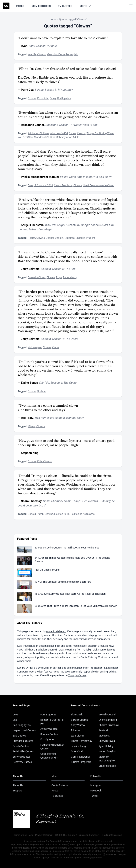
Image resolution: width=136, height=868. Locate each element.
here (29, 661)
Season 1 (42, 46)
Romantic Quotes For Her (52, 722)
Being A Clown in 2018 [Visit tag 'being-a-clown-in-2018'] (40, 185)
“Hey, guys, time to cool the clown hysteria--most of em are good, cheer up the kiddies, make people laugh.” (67, 443)
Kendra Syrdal (25, 668)
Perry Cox (27, 90)
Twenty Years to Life (85, 125)
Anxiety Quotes (49, 729)
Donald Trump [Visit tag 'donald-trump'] (36, 514)
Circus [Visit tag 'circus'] (72, 133)
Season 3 (51, 90)
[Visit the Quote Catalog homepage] (6, 6)
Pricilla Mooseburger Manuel (40, 177)
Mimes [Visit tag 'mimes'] (32, 426)
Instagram (96, 785)
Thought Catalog (78, 675)
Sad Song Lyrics (22, 725)
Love (15, 715)
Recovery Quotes (22, 762)
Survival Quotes (22, 757)
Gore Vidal (77, 751)
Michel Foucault (107, 715)
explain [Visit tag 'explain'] (74, 54)
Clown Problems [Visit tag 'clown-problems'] (63, 185)
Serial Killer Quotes (23, 751)
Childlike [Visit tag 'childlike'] (80, 238)
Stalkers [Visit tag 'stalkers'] (42, 391)
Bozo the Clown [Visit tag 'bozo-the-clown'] (37, 277)
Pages (20, 6)
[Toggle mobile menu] (131, 6)
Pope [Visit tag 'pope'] (59, 277)
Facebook (96, 791)
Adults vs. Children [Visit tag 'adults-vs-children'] (38, 133)
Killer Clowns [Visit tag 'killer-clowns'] (44, 461)
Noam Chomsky (31, 501)
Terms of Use (20, 835)
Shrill (32, 46)
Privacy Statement (44, 835)
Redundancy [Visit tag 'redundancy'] (70, 277)
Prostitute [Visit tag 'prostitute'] (43, 98)
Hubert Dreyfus (107, 751)
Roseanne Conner (33, 125)
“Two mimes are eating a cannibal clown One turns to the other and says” (48, 408)
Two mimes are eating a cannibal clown (60, 418)
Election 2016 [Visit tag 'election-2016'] (62, 514)
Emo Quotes (47, 739)
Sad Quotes (19, 736)
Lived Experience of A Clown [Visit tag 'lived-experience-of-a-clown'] (99, 185)
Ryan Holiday (106, 746)
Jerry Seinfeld (30, 269)
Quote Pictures (60, 785)
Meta (31, 835)
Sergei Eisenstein (32, 225)
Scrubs (39, 90)
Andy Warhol (78, 725)
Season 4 (58, 339)
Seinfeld (46, 269)
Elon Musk (77, 715)
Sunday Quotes (49, 734)
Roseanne (52, 125)
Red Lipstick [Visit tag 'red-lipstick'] (64, 98)
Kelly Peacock (25, 646)
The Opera (72, 339)
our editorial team (56, 631)
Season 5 (58, 269)
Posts (55, 791)
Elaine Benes (29, 383)
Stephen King (30, 453)
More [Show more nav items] (85, 6)
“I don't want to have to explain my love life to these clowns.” (63, 38)
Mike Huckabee (107, 766)
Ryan (24, 46)
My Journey (65, 90)
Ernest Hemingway (82, 741)
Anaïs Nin (104, 730)
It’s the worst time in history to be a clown (86, 177)
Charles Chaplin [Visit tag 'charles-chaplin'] (55, 238)
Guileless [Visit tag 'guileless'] (70, 238)
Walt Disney (77, 736)
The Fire (70, 269)
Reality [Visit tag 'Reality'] (32, 238)
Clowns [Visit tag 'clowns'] (41, 54)
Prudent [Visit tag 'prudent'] (91, 238)
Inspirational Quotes (24, 730)
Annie (53, 46)
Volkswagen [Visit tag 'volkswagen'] (35, 347)
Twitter (94, 796)
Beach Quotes (21, 746)
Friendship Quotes (23, 741)
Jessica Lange (79, 746)
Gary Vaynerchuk (81, 757)
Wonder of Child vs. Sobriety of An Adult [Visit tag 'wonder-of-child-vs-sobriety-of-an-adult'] (56, 137)
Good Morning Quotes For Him (49, 756)
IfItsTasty (27, 418)
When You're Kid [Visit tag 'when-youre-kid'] (59, 133)
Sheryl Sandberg (108, 720)
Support (17, 791)
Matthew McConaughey (107, 759)
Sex (15, 720)
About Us (18, 785)
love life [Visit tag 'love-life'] (32, 54)
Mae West (104, 736)
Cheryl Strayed (107, 741)
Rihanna (76, 730)
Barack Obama (79, 720)
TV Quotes (65, 6)
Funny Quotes (48, 715)
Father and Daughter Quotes (52, 747)
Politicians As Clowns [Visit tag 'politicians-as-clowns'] (83, 514)
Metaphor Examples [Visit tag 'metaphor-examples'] (58, 54)
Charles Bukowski (109, 725)
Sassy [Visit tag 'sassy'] (53, 98)
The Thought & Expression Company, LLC (83, 835)
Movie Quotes (41, 6)
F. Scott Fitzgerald (81, 762)
